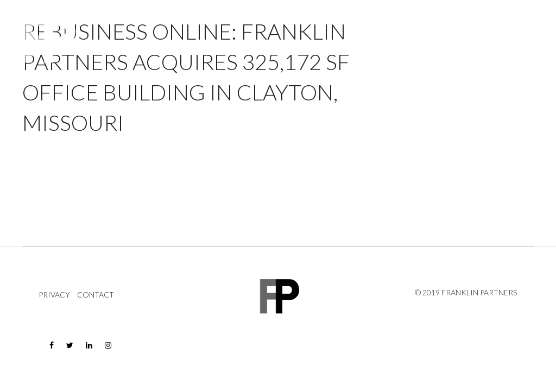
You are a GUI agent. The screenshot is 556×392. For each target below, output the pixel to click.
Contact (518, 40)
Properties (364, 40)
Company (427, 40)
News (479, 40)
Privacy (54, 295)
